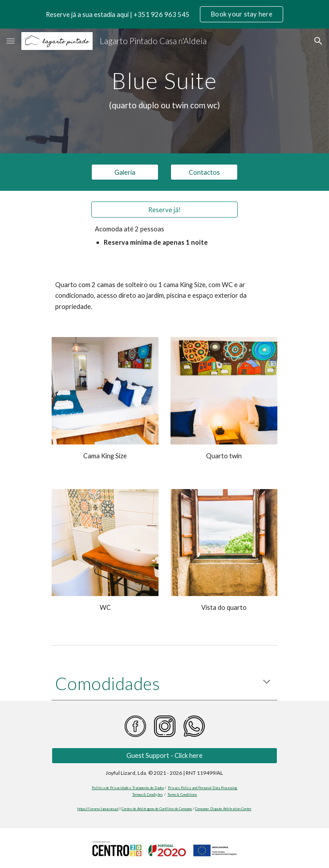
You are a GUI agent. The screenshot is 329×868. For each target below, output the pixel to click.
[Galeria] (125, 172)
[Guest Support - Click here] (164, 756)
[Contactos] (204, 172)
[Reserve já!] (164, 210)
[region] (164, 14)
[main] (164, 91)
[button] (11, 41)
